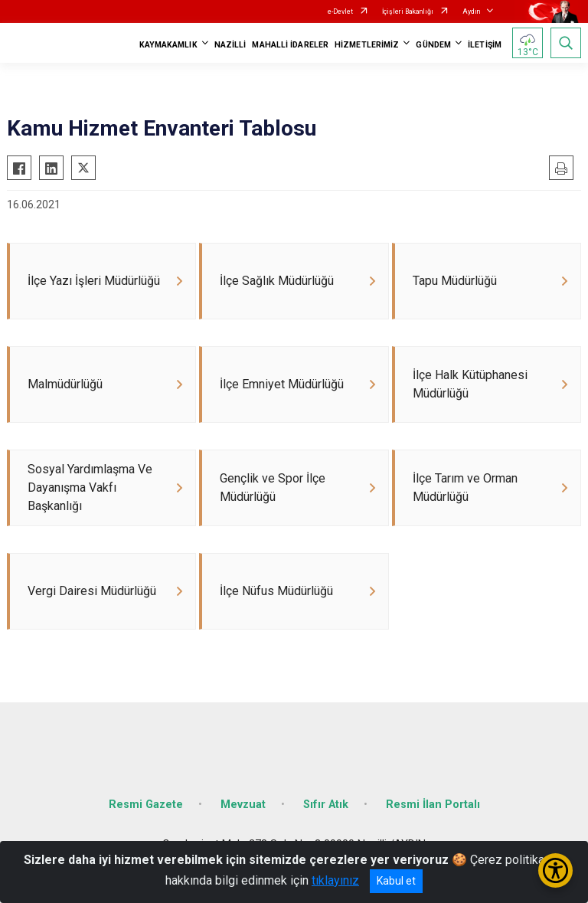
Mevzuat (243, 805)
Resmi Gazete (146, 805)
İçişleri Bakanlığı (408, 11)
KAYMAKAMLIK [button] (168, 45)
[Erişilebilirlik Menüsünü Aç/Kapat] (555, 870)
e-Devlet (340, 11)
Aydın (471, 11)
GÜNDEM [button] (433, 45)
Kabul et (396, 881)
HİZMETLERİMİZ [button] (367, 45)
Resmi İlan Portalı (433, 805)
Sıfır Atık (326, 805)
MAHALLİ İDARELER (290, 45)
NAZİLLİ (230, 45)
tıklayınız (335, 880)
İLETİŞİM (485, 45)
